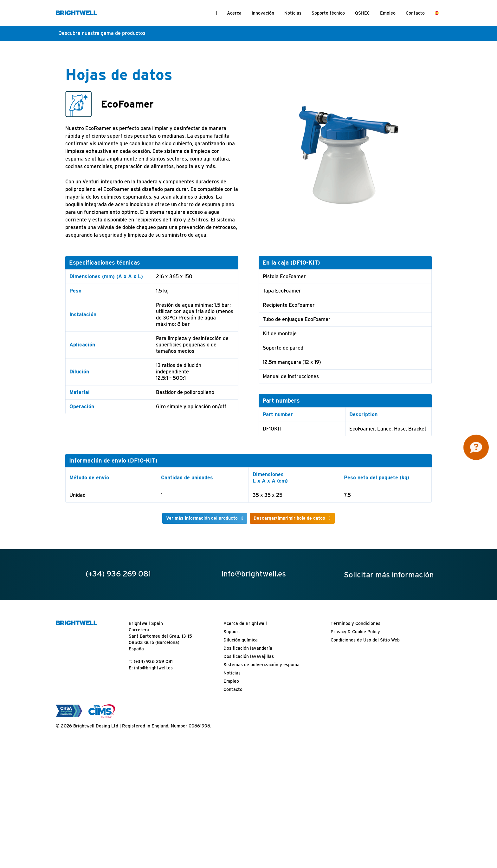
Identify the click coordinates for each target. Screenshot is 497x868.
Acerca (234, 13)
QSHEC (362, 13)
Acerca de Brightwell (245, 623)
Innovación (263, 13)
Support (232, 632)
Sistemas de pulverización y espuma (261, 665)
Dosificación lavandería (248, 648)
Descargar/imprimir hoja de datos (289, 518)
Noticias (293, 13)
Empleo (388, 13)
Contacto (415, 13)
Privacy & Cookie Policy (355, 632)
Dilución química (241, 640)
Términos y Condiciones (355, 623)
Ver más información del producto (202, 518)
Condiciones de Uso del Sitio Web (365, 640)
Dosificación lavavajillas (249, 656)
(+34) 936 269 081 (153, 661)
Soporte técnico (328, 13)
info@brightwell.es (153, 668)
